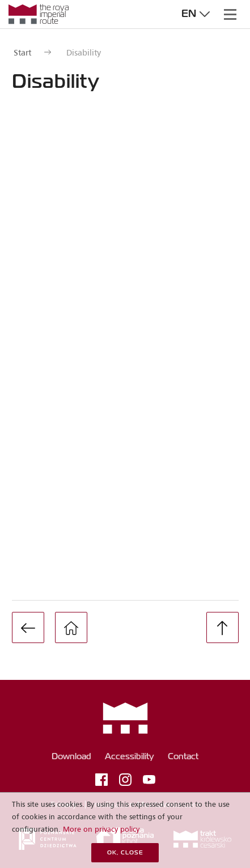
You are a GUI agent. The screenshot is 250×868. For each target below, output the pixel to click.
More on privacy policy (101, 829)
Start (22, 52)
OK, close (125, 853)
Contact (183, 757)
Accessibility (130, 757)
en (197, 14)
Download (71, 757)
